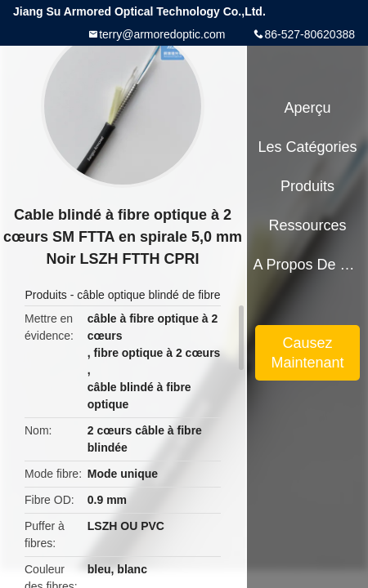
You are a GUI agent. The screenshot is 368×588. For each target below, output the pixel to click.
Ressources (308, 225)
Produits (46, 295)
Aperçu (308, 108)
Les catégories (308, 147)
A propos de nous (307, 265)
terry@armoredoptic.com (162, 34)
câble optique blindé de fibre (148, 295)
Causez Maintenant (308, 353)
